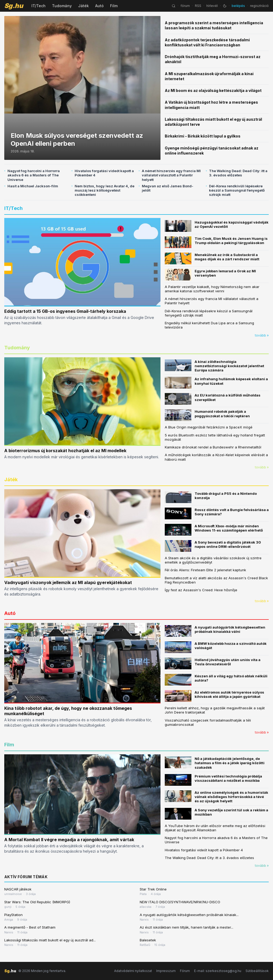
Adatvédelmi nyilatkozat (133, 971)
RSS (198, 6)
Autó (99, 6)
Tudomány (62, 6)
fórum (185, 6)
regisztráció (259, 6)
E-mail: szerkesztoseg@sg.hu (218, 971)
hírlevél (212, 6)
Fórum (185, 971)
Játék (83, 6)
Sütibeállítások (257, 971)
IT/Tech (39, 6)
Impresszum (166, 971)
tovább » (262, 335)
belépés (238, 6)
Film (114, 6)
